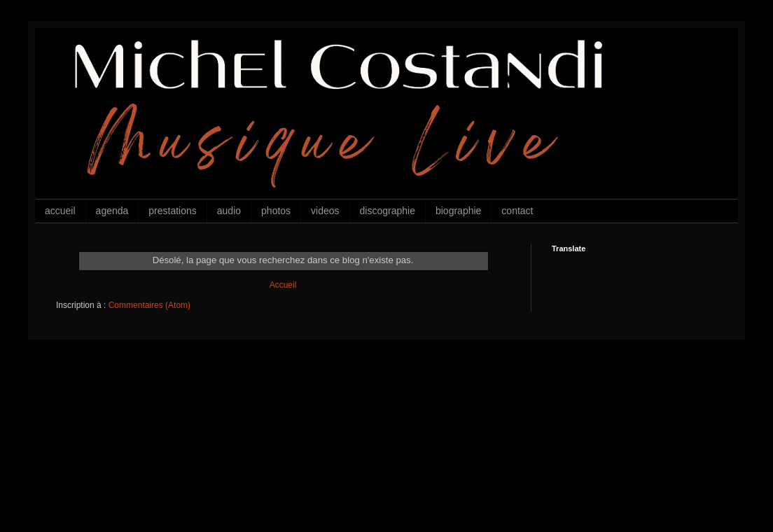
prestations (172, 211)
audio (229, 211)
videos (325, 211)
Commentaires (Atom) (149, 305)
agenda (112, 211)
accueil (60, 211)
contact (517, 211)
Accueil (283, 285)
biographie (458, 211)
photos (276, 211)
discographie (388, 211)
